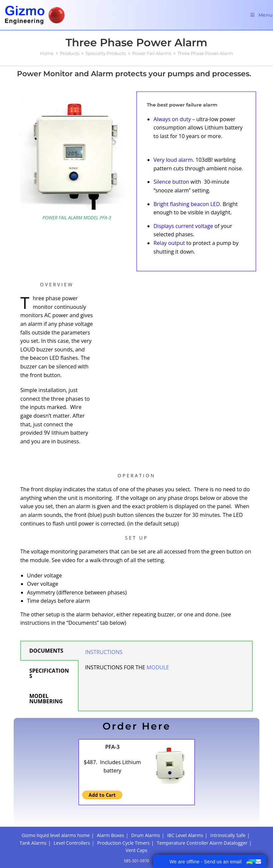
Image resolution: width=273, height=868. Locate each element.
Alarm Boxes (111, 835)
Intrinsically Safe (228, 835)
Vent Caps (136, 850)
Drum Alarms (146, 835)
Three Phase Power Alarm (205, 53)
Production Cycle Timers (124, 843)
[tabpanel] (165, 663)
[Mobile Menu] (262, 15)
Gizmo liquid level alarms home (56, 835)
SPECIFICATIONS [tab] (49, 673)
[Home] (47, 53)
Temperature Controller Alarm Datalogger (202, 843)
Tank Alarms (33, 843)
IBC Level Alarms (185, 835)
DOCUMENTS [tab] (46, 651)
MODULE (158, 667)
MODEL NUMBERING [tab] (46, 699)
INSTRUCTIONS (105, 652)
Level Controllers (72, 843)
